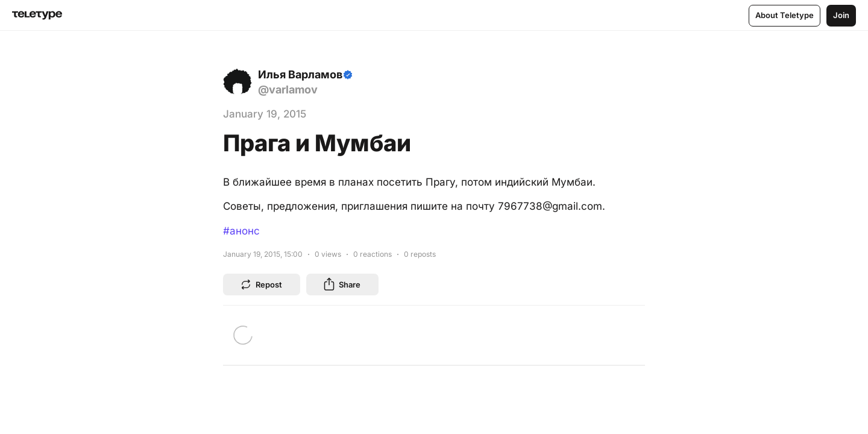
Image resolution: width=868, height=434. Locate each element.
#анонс (241, 231)
